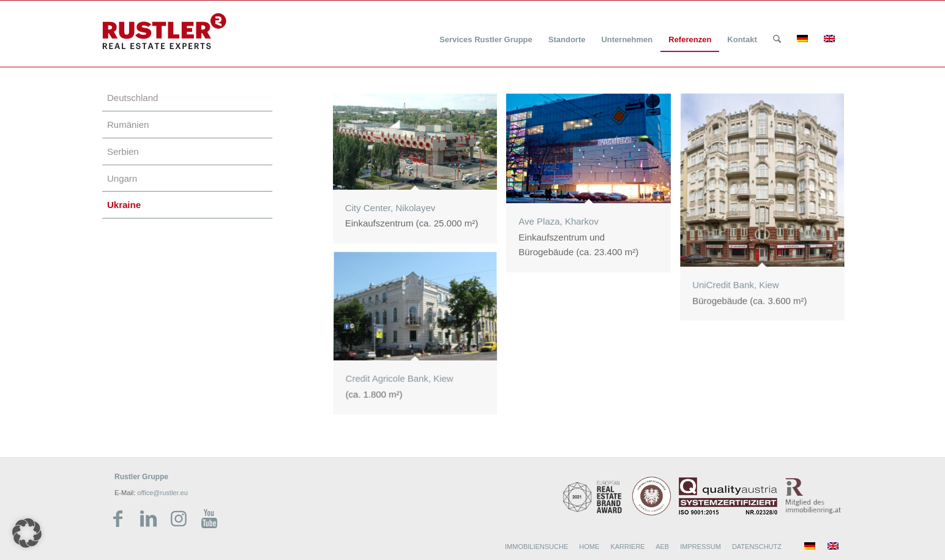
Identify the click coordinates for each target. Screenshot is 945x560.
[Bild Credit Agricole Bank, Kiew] (420, 339)
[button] (27, 533)
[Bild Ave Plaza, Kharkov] (593, 188)
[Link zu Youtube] (209, 519)
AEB (662, 547)
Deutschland (133, 98)
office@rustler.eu (162, 493)
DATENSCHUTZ (757, 547)
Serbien (123, 151)
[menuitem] (486, 32)
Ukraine (124, 205)
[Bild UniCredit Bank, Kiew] (767, 212)
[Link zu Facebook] (118, 519)
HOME (589, 547)
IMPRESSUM (700, 547)
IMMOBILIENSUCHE (536, 547)
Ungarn (122, 178)
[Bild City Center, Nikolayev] (420, 173)
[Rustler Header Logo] (164, 31)
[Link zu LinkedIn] (148, 519)
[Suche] (777, 40)
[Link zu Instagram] (179, 519)
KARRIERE (627, 547)
